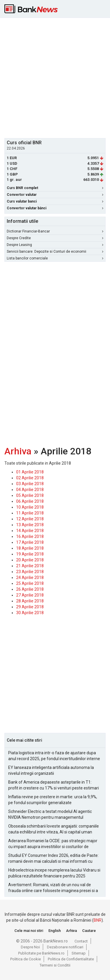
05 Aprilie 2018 (30, 495)
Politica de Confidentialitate (71, 959)
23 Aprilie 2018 (30, 572)
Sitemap (79, 953)
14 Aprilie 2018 (30, 531)
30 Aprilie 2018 (30, 613)
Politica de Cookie (26, 959)
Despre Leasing (55, 245)
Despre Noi (30, 947)
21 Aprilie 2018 (30, 566)
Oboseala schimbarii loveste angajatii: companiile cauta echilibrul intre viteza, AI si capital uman (54, 829)
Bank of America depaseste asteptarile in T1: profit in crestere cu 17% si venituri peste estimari (54, 785)
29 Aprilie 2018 (30, 607)
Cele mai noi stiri (29, 931)
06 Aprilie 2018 (30, 501)
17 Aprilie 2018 (30, 542)
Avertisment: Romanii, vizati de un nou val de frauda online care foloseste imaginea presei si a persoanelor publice (53, 888)
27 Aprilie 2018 (30, 595)
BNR (98, 920)
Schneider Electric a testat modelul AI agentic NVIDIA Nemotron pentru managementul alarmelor (50, 815)
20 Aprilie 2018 (30, 560)
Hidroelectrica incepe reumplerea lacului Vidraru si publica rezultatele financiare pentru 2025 (54, 873)
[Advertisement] (55, 77)
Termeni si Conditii (55, 965)
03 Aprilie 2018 (30, 484)
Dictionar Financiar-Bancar (55, 231)
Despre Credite (55, 238)
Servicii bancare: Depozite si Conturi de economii (55, 252)
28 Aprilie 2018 (30, 601)
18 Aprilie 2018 (30, 548)
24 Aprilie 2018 (30, 578)
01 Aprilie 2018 (30, 472)
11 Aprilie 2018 (30, 513)
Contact (81, 941)
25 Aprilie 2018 (30, 583)
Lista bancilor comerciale (55, 258)
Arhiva (18, 451)
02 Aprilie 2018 (30, 478)
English (55, 931)
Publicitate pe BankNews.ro (41, 953)
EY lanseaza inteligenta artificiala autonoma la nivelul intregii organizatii (51, 770)
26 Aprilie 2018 (30, 589)
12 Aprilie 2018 (30, 519)
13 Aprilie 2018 (30, 525)
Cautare (89, 931)
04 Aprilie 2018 (30, 490)
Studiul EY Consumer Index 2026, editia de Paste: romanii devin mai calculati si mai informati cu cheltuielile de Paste (53, 859)
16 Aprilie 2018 (30, 536)
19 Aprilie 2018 (30, 554)
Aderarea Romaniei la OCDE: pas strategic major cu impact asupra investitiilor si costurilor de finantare (53, 844)
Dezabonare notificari (65, 947)
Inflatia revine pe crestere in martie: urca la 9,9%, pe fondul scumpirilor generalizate (53, 800)
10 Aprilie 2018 (30, 507)
